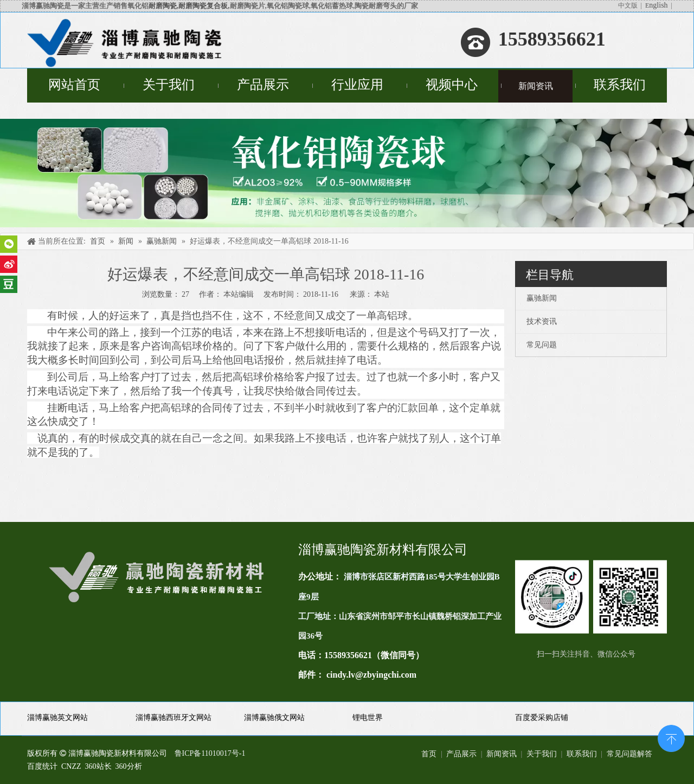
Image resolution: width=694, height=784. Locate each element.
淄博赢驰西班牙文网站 (173, 718)
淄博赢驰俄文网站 (274, 718)
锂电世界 (368, 718)
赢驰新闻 (542, 298)
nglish (658, 5)
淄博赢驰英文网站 (57, 718)
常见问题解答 (629, 754)
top (671, 737)
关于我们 (542, 754)
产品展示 (461, 754)
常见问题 (542, 345)
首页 (429, 754)
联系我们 (582, 754)
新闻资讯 (502, 754)
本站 (382, 294)
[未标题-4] (347, 173)
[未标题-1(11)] (591, 597)
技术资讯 (542, 321)
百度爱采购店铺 (542, 718)
